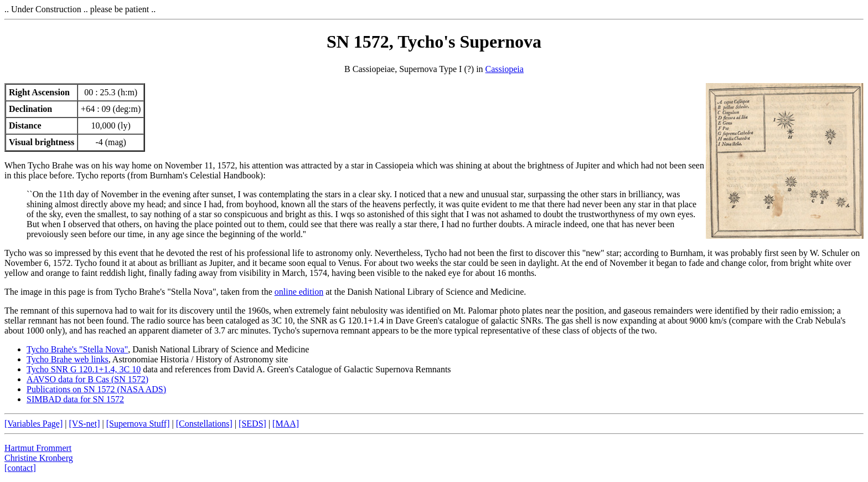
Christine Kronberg (39, 458)
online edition (299, 292)
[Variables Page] (33, 424)
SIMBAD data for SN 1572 (75, 399)
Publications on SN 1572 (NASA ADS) (96, 389)
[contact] (20, 468)
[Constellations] (204, 424)
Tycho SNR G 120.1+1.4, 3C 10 (84, 369)
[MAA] (286, 424)
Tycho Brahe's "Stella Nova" (77, 349)
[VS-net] (85, 424)
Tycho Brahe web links (68, 359)
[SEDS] (252, 424)
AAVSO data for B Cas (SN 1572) (87, 379)
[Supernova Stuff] (138, 424)
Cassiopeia (505, 69)
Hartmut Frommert (38, 448)
